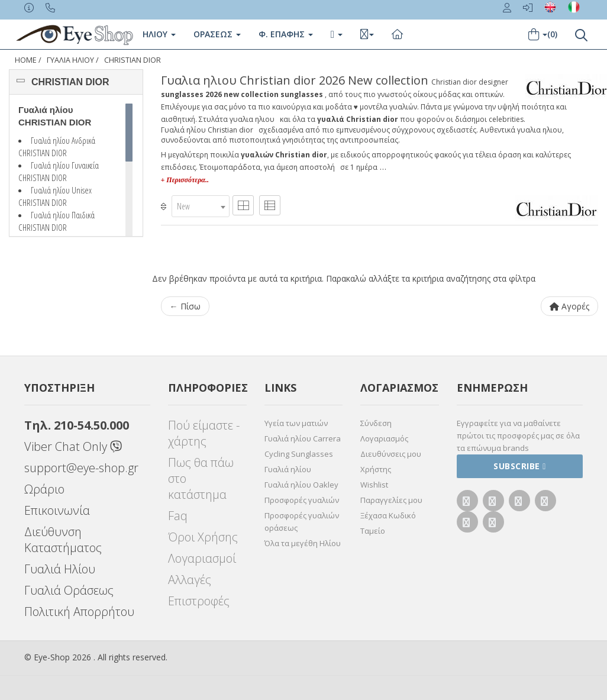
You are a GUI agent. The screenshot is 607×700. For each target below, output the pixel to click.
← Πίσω (185, 306)
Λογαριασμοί (202, 558)
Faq (178, 516)
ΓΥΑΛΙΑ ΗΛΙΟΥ (70, 60)
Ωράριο (44, 489)
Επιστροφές (199, 601)
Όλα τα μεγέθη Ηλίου (303, 543)
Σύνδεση (376, 423)
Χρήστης (376, 469)
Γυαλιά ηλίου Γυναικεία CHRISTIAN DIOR (59, 171)
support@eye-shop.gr (81, 468)
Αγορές (569, 306)
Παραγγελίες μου (391, 500)
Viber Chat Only (73, 446)
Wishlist (374, 485)
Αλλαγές (190, 580)
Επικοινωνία (57, 510)
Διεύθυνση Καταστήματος (63, 540)
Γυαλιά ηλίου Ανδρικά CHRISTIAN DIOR (57, 146)
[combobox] (201, 206)
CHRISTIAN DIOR (133, 60)
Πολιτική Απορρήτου (79, 612)
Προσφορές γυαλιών (302, 500)
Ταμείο (373, 531)
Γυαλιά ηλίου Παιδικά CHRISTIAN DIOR (56, 221)
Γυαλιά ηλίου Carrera (303, 438)
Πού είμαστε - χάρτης (204, 433)
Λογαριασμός (384, 438)
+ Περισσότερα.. (185, 180)
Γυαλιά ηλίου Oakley (301, 485)
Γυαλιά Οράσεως (69, 590)
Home (26, 60)
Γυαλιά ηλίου (288, 469)
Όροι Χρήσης (203, 537)
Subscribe (520, 466)
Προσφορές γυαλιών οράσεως (302, 522)
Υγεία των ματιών (296, 423)
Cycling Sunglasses (299, 454)
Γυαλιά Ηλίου (60, 569)
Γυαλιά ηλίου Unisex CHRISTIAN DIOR (55, 196)
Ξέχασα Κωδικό (388, 515)
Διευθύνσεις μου (391, 454)
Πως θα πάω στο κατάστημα (201, 478)
